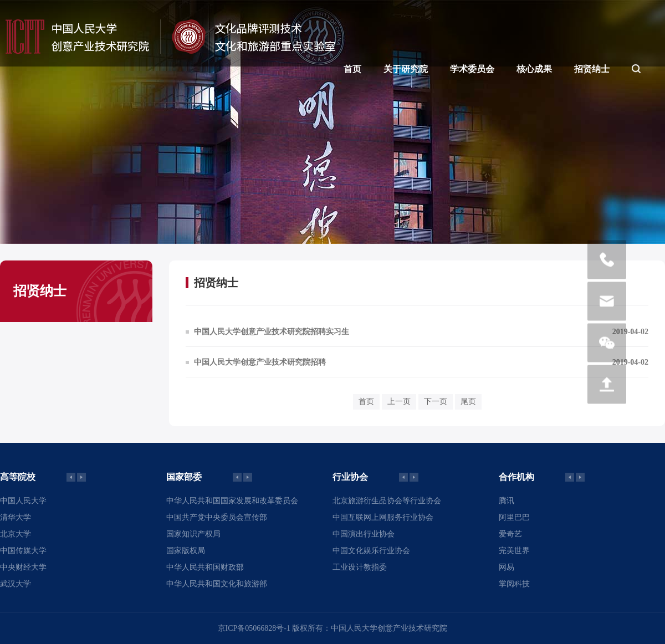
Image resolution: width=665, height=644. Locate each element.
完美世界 (514, 551)
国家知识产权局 (193, 534)
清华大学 (16, 517)
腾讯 (507, 501)
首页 (352, 69)
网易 (507, 567)
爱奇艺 (510, 534)
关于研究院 (406, 69)
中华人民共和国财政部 (205, 567)
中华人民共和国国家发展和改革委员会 (232, 501)
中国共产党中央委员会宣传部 (217, 517)
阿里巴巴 (514, 517)
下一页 (436, 402)
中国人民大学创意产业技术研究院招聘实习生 (272, 332)
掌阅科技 (514, 584)
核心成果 (534, 69)
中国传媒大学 (23, 551)
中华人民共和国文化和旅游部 (217, 584)
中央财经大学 (23, 567)
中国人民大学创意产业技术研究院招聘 (260, 362)
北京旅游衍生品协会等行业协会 (387, 501)
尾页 (468, 402)
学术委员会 (472, 69)
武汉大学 (16, 584)
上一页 (399, 402)
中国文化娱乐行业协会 (371, 551)
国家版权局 (186, 551)
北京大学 (16, 534)
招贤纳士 (592, 69)
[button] (81, 477)
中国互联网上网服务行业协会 (383, 517)
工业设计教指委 (360, 567)
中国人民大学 (23, 501)
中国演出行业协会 (364, 534)
